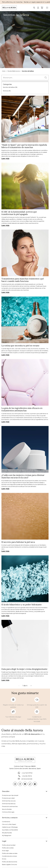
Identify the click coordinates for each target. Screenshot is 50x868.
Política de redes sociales (10, 853)
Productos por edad (8, 798)
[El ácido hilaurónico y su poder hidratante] (25, 579)
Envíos (4, 859)
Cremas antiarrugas (8, 812)
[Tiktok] (30, 784)
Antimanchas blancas (9, 804)
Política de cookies (8, 848)
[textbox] (25, 78)
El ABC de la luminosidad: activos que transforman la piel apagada (19, 213)
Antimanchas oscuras (9, 801)
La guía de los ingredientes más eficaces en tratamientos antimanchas (22, 409)
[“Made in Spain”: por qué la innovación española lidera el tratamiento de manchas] (25, 119)
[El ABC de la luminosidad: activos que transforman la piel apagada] (25, 186)
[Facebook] (20, 784)
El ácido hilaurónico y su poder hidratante (22, 604)
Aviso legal (5, 851)
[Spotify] (35, 784)
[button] (46, 78)
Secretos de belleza (28, 71)
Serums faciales (7, 809)
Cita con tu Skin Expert (9, 824)
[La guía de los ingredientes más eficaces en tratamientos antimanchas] (25, 382)
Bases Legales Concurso (10, 864)
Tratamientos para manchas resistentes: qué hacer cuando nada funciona (23, 280)
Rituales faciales (7, 833)
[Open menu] (47, 8)
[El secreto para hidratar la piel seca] (25, 516)
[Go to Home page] (9, 8)
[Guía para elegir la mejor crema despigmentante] (25, 643)
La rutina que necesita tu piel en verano (20, 346)
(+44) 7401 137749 (25, 773)
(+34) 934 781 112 (25, 776)
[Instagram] (15, 784)
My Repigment (7, 835)
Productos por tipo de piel (10, 795)
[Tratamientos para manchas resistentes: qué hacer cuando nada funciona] (25, 253)
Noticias (7, 91)
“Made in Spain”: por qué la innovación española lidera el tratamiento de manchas (24, 146)
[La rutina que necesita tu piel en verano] (25, 320)
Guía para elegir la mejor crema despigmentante (24, 669)
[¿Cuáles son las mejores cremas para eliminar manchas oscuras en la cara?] (25, 449)
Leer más (5, 158)
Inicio (4, 71)
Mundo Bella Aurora (14, 71)
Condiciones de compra (9, 856)
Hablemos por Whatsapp (10, 827)
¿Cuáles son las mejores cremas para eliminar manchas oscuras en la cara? (23, 476)
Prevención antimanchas (10, 806)
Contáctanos (6, 822)
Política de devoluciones (10, 862)
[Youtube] (25, 784)
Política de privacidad (9, 845)
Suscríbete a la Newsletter (10, 830)
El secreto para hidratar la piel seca (18, 542)
